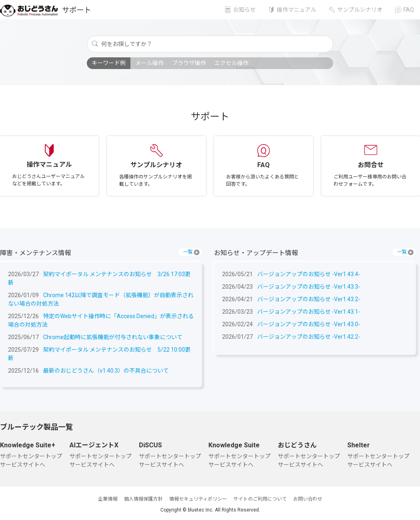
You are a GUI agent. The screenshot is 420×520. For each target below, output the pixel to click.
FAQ (409, 10)
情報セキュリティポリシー (198, 499)
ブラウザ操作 (189, 63)
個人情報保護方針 (143, 499)
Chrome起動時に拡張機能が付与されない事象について (113, 337)
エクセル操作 (231, 63)
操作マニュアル (296, 10)
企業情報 (108, 499)
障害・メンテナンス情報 (36, 253)
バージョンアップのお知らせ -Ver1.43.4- (309, 274)
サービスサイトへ (23, 465)
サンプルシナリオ (360, 10)
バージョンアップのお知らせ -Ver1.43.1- (309, 312)
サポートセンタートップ (31, 456)
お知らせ (244, 10)
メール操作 (149, 63)
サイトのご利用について (260, 499)
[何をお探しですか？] (210, 44)
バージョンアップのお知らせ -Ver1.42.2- (309, 337)
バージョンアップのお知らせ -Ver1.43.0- (309, 324)
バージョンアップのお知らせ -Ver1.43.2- (309, 299)
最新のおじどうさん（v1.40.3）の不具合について (106, 371)
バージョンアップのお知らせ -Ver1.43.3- (309, 287)
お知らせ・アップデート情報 (256, 253)
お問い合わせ (308, 499)
